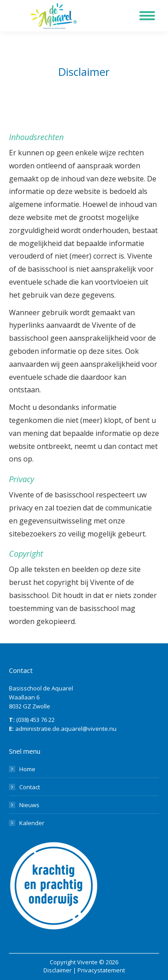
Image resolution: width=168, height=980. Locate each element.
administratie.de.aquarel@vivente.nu (66, 729)
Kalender (32, 823)
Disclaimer (58, 970)
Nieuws (29, 805)
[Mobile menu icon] (147, 16)
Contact (30, 787)
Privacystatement (101, 970)
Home (27, 769)
